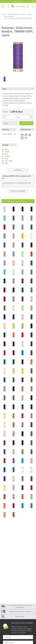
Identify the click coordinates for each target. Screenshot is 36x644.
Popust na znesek (18, 191)
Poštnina (18, 170)
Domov (4, 14)
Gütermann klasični (10, 16)
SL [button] (33, 1)
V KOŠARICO (26, 123)
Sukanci (30, 14)
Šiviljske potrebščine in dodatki (17, 14)
